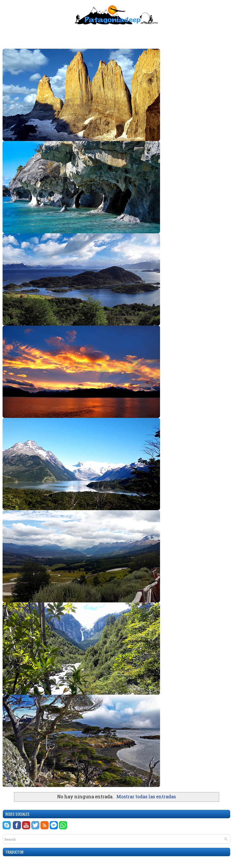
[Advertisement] (116, 35)
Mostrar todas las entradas (146, 797)
